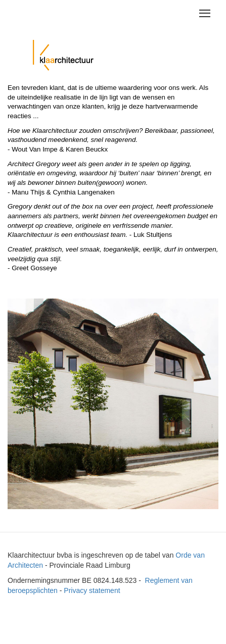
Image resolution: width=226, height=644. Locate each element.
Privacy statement (92, 590)
